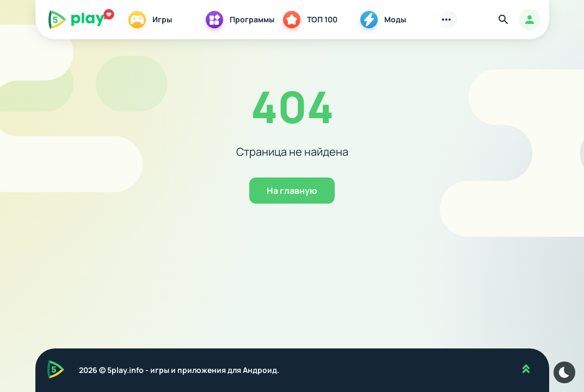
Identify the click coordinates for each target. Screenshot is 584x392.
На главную (292, 191)
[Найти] (503, 20)
